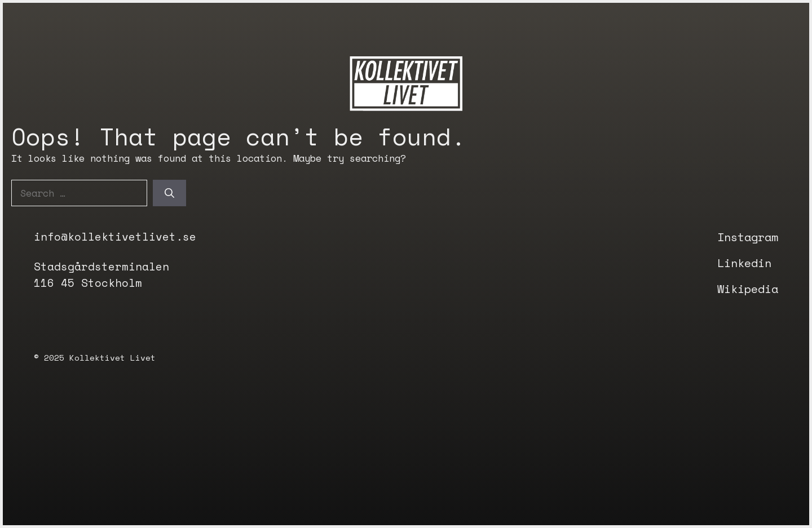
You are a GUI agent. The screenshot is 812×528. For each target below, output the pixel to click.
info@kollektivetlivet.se (115, 237)
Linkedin (744, 263)
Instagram (748, 237)
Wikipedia (748, 289)
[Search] (169, 193)
